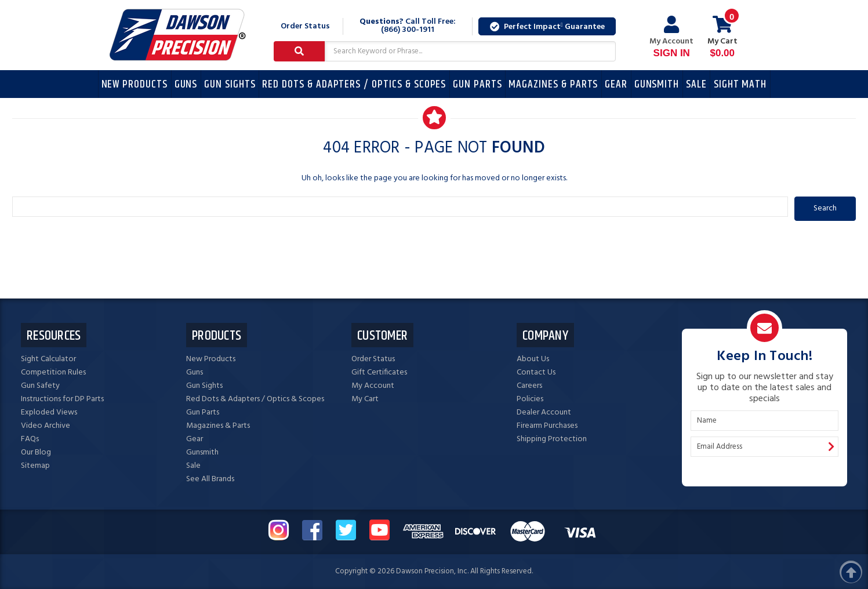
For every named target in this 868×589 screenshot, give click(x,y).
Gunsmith (657, 84)
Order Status (305, 26)
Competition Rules (53, 372)
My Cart (365, 399)
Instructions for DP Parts (62, 399)
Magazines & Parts (553, 84)
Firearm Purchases (547, 426)
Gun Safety (40, 386)
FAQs (30, 439)
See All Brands (210, 479)
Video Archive (46, 426)
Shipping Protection (552, 439)
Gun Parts (477, 84)
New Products (135, 84)
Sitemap (35, 466)
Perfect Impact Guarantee (547, 27)
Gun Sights (230, 84)
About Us (533, 359)
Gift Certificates (379, 372)
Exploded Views (49, 412)
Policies (530, 399)
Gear (616, 84)
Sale (696, 84)
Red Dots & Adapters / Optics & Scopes (354, 84)
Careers (529, 386)
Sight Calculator (48, 359)
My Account (671, 37)
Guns (186, 84)
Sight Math (740, 84)
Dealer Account (544, 412)
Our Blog (36, 452)
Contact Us (536, 372)
